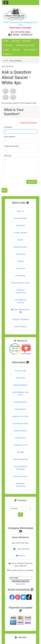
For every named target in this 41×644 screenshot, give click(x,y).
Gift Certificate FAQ (21, 459)
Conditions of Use (20, 445)
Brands (6, 50)
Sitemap (20, 261)
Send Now (32, 182)
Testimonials (20, 254)
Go (20, 514)
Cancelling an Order (20, 424)
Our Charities (20, 276)
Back (5, 190)
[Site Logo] (20, 14)
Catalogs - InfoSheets (20, 319)
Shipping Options (20, 402)
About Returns (20, 409)
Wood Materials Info (21, 311)
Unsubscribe (20, 584)
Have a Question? (30, 50)
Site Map (20, 452)
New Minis (27, 41)
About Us (20, 211)
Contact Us (8, 54)
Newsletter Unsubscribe (20, 485)
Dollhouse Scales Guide (25, 45)
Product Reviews (20, 233)
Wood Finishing (20, 327)
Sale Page (15, 41)
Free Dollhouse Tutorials (21, 301)
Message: (8, 156)
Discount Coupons (20, 476)
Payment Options (20, 431)
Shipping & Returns (20, 385)
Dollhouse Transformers (20, 291)
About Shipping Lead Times (20, 394)
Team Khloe (20, 268)
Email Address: (10, 137)
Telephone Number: (12, 146)
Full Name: (8, 127)
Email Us (20, 556)
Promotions (8, 45)
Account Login (20, 371)
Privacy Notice (20, 438)
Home (6, 41)
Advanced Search (21, 247)
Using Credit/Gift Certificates (20, 468)
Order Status (20, 378)
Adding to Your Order (21, 416)
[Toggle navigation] (6, 3)
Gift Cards (16, 50)
